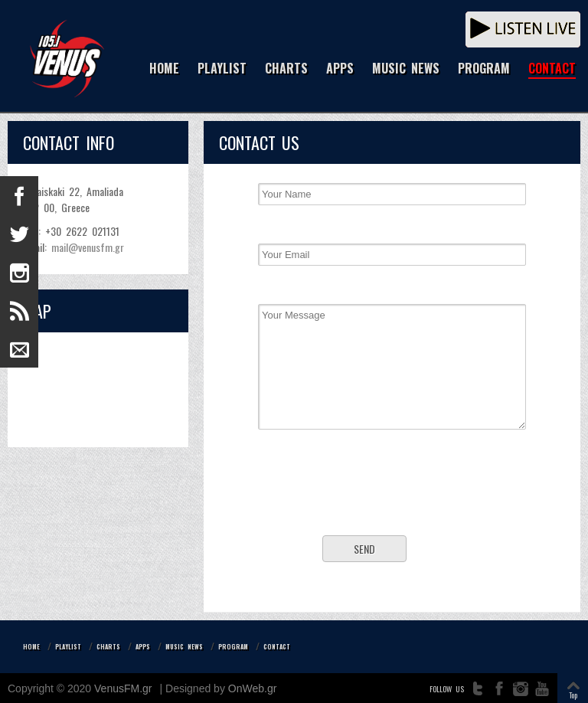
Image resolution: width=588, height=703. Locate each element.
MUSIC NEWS (406, 69)
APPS (340, 69)
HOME (164, 69)
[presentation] (392, 494)
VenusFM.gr (123, 688)
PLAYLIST (222, 69)
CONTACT (552, 69)
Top (573, 695)
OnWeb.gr (253, 688)
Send (364, 549)
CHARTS (286, 69)
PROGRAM (484, 69)
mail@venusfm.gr (88, 247)
